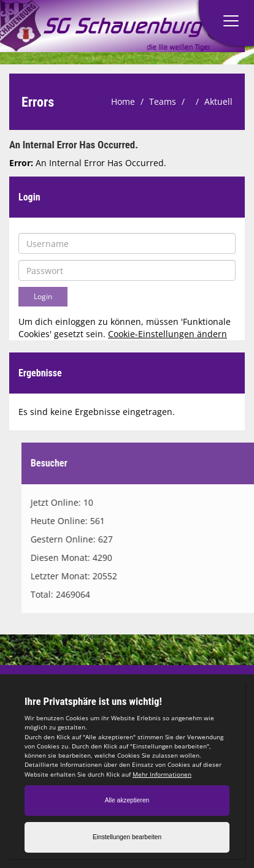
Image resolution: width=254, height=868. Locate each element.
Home (123, 101)
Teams (163, 101)
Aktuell (218, 101)
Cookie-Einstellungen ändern (167, 334)
